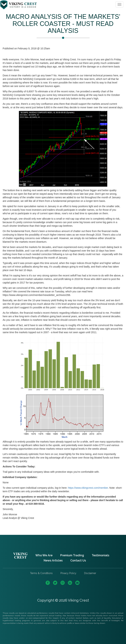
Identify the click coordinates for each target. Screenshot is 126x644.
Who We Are (44, 555)
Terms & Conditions (41, 573)
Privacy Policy (68, 573)
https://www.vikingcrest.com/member (88, 488)
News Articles (53, 560)
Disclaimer (90, 573)
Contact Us (78, 560)
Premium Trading (72, 555)
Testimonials (100, 555)
